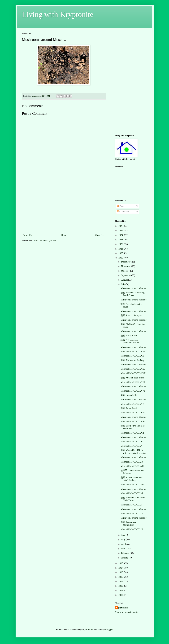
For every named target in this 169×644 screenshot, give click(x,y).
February (126, 553)
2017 (121, 568)
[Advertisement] (64, 209)
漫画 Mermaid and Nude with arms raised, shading (133, 452)
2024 (121, 235)
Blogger (109, 630)
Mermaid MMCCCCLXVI (133, 391)
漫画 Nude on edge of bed (132, 378)
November (126, 266)
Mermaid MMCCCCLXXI (133, 351)
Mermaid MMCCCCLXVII (133, 382)
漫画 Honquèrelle (129, 395)
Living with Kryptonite (58, 14)
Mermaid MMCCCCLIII (132, 529)
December (126, 262)
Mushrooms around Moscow (133, 288)
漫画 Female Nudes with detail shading (132, 479)
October (125, 271)
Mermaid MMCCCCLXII (132, 433)
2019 (121, 258)
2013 (121, 586)
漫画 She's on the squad (131, 315)
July (123, 284)
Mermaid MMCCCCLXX (132, 356)
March (124, 549)
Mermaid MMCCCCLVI (132, 493)
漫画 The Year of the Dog (132, 360)
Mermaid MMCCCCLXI (132, 442)
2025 (121, 231)
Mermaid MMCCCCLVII (132, 485)
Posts (121, 206)
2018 (121, 563)
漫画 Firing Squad (129, 336)
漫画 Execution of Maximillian (129, 524)
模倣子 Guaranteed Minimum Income (130, 341)
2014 (121, 581)
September (126, 275)
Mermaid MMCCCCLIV (132, 514)
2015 (121, 577)
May (123, 539)
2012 (121, 591)
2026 (121, 226)
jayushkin (123, 608)
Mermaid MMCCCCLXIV (133, 413)
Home (64, 235)
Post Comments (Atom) (45, 240)
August (125, 280)
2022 (121, 244)
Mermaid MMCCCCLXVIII (133, 373)
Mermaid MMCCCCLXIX (133, 369)
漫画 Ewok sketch (129, 408)
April (124, 544)
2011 (121, 595)
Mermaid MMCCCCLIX (132, 462)
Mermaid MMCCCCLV (131, 505)
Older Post (100, 235)
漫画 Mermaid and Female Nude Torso (133, 499)
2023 (121, 240)
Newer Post (28, 235)
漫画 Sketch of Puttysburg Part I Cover (132, 294)
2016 (121, 572)
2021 (121, 249)
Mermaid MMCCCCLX (131, 446)
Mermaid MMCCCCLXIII (133, 421)
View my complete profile (127, 612)
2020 (121, 253)
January (125, 558)
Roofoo (90, 630)
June (123, 535)
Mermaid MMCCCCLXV (132, 404)
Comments (123, 212)
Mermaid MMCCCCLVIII (132, 466)
